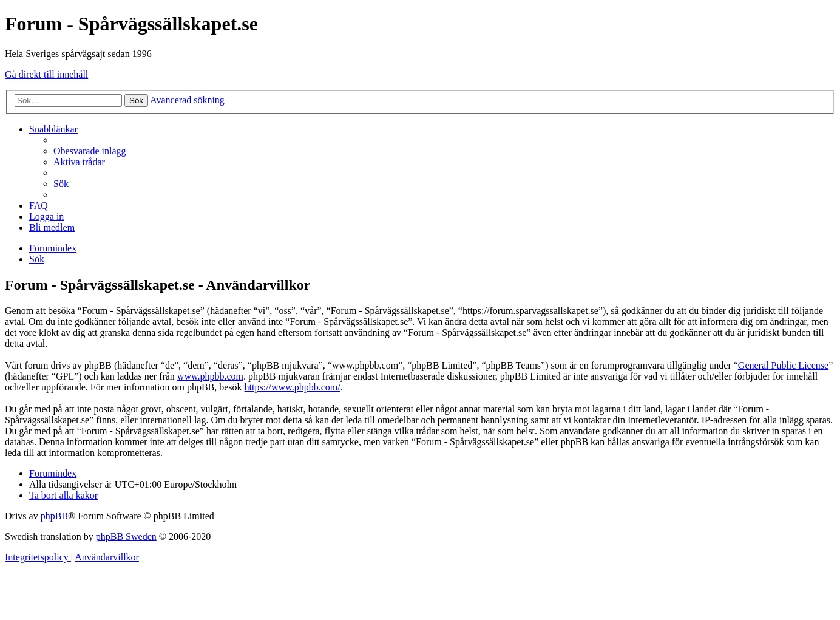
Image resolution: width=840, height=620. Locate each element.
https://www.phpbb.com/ (293, 387)
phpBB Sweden (126, 537)
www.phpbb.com (210, 376)
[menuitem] (90, 151)
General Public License (783, 365)
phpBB (54, 516)
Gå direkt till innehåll (46, 74)
